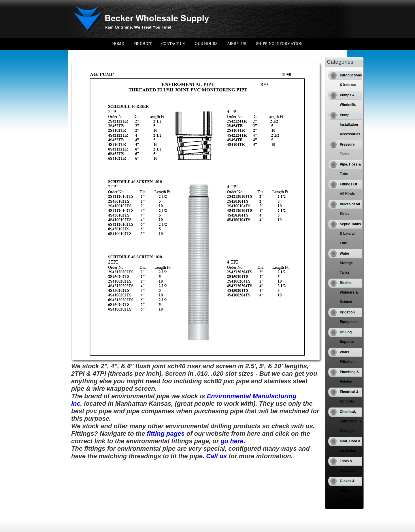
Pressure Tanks (347, 149)
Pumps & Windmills (348, 100)
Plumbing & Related (349, 377)
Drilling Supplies (347, 337)
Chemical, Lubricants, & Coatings (351, 421)
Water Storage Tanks (346, 263)
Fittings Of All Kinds (348, 189)
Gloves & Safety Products (347, 490)
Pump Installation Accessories (350, 125)
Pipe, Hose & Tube (350, 169)
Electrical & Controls (349, 397)
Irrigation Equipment (349, 317)
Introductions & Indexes (351, 80)
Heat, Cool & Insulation (350, 446)
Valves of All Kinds (350, 209)
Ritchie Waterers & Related (349, 292)
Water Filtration (347, 357)
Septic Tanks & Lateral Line (350, 234)
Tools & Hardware (348, 466)
